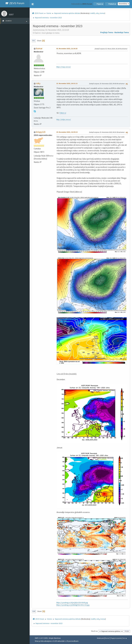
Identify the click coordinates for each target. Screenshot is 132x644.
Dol (34, 41)
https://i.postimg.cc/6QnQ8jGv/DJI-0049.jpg (72, 603)
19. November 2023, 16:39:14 (67, 132)
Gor (34, 611)
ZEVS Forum (15, 3)
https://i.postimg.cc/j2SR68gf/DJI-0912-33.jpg (73, 605)
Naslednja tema (122, 32)
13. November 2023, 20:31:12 (67, 83)
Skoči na (94, 631)
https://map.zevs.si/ (64, 67)
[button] (33, 4)
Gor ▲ (125, 638)
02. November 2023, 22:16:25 (67, 49)
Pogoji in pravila (116, 638)
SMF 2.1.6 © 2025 (41, 638)
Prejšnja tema (107, 32)
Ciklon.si (63, 113)
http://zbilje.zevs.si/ (64, 120)
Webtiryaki (100, 638)
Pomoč (107, 638)
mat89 (93, 13)
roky (97, 13)
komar (102, 13)
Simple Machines (55, 638)
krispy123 (41, 132)
